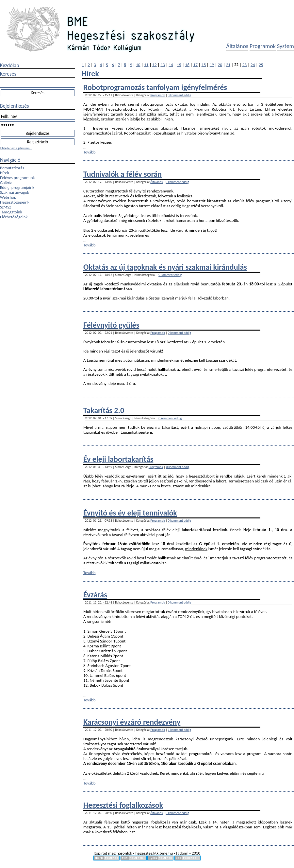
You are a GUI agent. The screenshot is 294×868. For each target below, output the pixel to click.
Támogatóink (11, 212)
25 (261, 65)
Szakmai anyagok (15, 192)
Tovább (90, 152)
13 (163, 65)
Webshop (8, 197)
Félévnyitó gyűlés (111, 325)
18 (204, 65)
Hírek (5, 173)
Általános (237, 46)
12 (154, 65)
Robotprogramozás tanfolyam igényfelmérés (155, 87)
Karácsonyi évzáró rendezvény (132, 722)
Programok (263, 46)
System (286, 46)
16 (187, 65)
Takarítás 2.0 (104, 410)
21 (228, 65)
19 (212, 65)
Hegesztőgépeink (15, 202)
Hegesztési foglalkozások (123, 805)
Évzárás (95, 595)
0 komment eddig (180, 95)
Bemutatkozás (12, 168)
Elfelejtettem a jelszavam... (16, 148)
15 (179, 65)
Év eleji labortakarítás (118, 459)
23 (245, 65)
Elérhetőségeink (14, 217)
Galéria (6, 182)
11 (146, 65)
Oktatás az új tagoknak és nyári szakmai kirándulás (165, 267)
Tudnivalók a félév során (122, 174)
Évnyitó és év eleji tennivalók (130, 513)
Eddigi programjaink (17, 187)
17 (196, 65)
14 (171, 65)
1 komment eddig (180, 730)
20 (220, 65)
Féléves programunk (17, 178)
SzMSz (5, 207)
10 (138, 65)
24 (253, 65)
